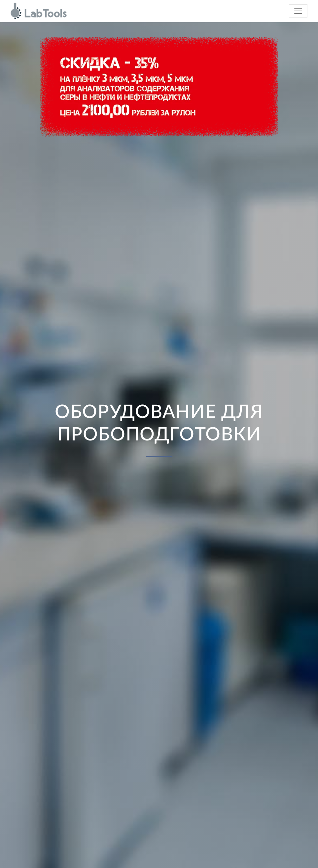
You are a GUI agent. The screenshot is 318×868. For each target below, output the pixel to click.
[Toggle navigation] (298, 11)
